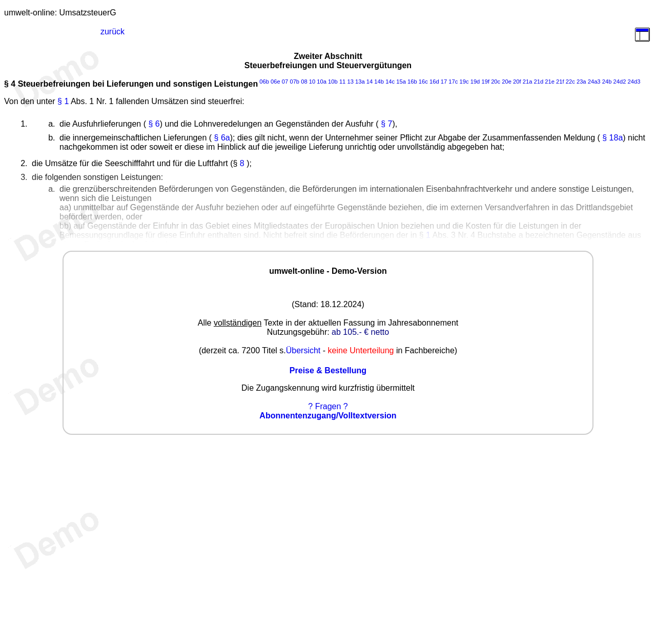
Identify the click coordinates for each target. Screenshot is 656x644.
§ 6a (222, 138)
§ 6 (154, 124)
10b (333, 82)
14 (370, 82)
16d (434, 82)
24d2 (619, 82)
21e (550, 82)
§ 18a (612, 138)
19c (464, 82)
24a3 (594, 82)
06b (264, 82)
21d (539, 82)
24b (607, 82)
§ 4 (10, 84)
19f (485, 82)
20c (496, 82)
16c (423, 82)
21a (528, 82)
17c (453, 82)
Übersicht (303, 350)
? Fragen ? (328, 406)
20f (517, 82)
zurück (112, 32)
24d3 (634, 82)
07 (285, 82)
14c (390, 82)
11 (342, 82)
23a (581, 82)
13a (360, 82)
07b (294, 82)
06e (275, 82)
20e (507, 82)
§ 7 (386, 124)
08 (304, 82)
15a (401, 82)
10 (312, 82)
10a (322, 82)
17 (444, 82)
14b (379, 82)
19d (475, 82)
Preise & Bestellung (328, 370)
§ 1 (63, 101)
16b (412, 82)
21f (560, 82)
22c (570, 82)
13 (350, 82)
